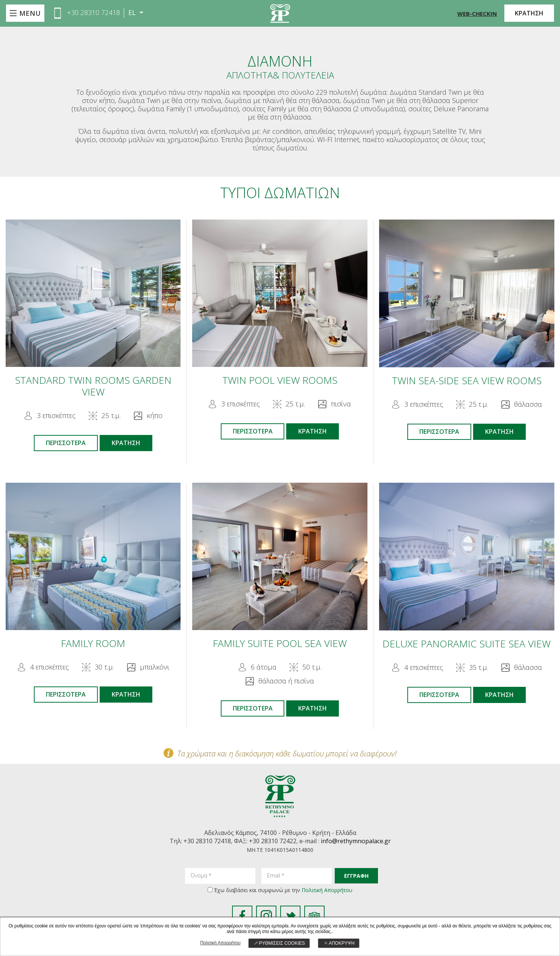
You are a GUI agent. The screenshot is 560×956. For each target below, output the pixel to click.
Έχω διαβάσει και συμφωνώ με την (283, 890)
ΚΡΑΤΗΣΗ (529, 13)
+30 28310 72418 (93, 12)
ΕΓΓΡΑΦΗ (356, 876)
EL (133, 13)
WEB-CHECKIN (477, 14)
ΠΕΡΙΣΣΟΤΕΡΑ (66, 443)
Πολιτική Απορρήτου (327, 890)
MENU (30, 13)
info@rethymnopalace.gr (356, 841)
